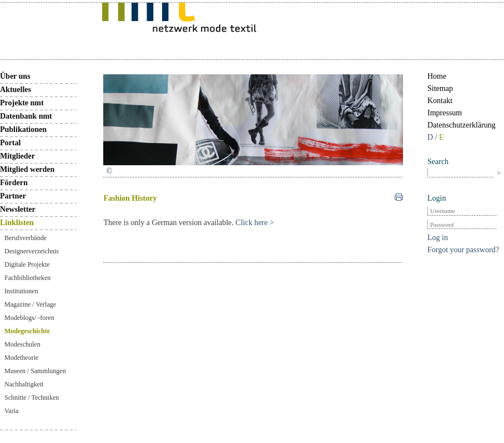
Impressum (445, 113)
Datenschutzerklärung (462, 125)
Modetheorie (21, 358)
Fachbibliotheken (27, 278)
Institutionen (21, 291)
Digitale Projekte (27, 264)
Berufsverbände (26, 238)
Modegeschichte (27, 331)
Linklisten (17, 223)
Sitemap (440, 88)
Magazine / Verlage (30, 304)
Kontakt (440, 101)
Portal (10, 143)
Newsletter (18, 209)
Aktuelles (16, 90)
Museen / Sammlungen (35, 371)
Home (437, 76)
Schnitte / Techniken (32, 398)
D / (433, 137)
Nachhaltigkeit (24, 384)
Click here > (254, 223)
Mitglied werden (27, 169)
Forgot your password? (463, 250)
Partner (13, 196)
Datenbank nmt (26, 116)
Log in (438, 238)
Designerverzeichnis (32, 251)
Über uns (15, 76)
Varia (11, 411)
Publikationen (23, 129)
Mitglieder (17, 156)
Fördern (14, 183)
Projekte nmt (22, 103)
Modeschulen (22, 344)
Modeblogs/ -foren (29, 318)
